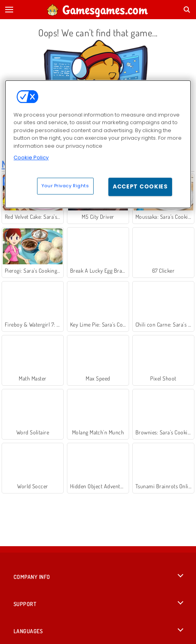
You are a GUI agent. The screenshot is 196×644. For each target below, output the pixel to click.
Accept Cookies (140, 186)
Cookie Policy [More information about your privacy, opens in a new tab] (31, 158)
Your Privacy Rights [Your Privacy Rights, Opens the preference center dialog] (65, 186)
